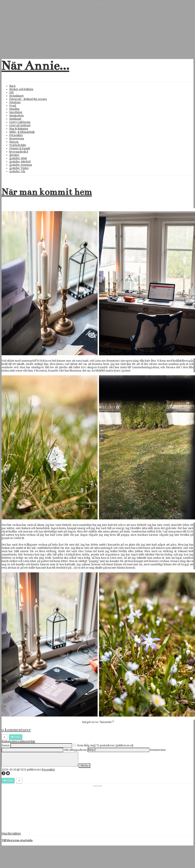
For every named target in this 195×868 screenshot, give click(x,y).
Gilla (17, 737)
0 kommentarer (16, 730)
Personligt (16, 135)
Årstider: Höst (18, 158)
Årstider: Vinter (19, 168)
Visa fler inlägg (11, 834)
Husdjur (14, 109)
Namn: (6, 745)
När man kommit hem (47, 192)
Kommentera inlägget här (18, 742)
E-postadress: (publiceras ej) (115, 745)
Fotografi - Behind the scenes (28, 99)
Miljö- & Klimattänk (22, 132)
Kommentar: (158, 750)
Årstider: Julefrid (20, 162)
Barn (12, 86)
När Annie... (35, 66)
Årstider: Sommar (21, 165)
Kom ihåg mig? (87, 745)
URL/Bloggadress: (75, 750)
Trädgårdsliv (18, 145)
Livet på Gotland (20, 125)
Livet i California (20, 122)
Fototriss (15, 102)
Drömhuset (16, 96)
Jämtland (15, 119)
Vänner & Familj (20, 148)
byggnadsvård (19, 152)
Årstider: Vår (17, 171)
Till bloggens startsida (17, 840)
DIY (12, 93)
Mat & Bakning (19, 129)
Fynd (13, 106)
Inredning (16, 112)
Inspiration (16, 116)
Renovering (17, 139)
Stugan (14, 142)
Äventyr (14, 155)
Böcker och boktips (21, 89)
